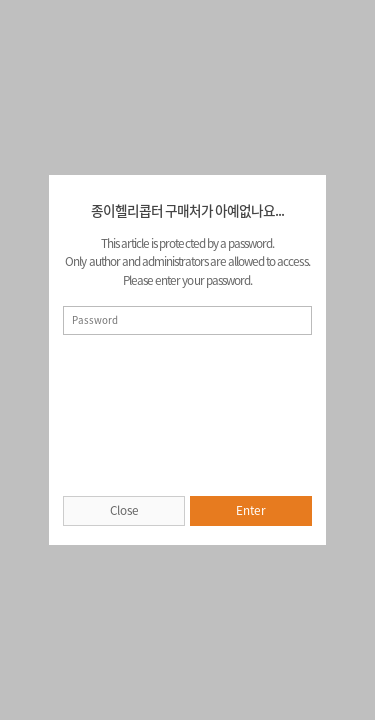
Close (124, 510)
